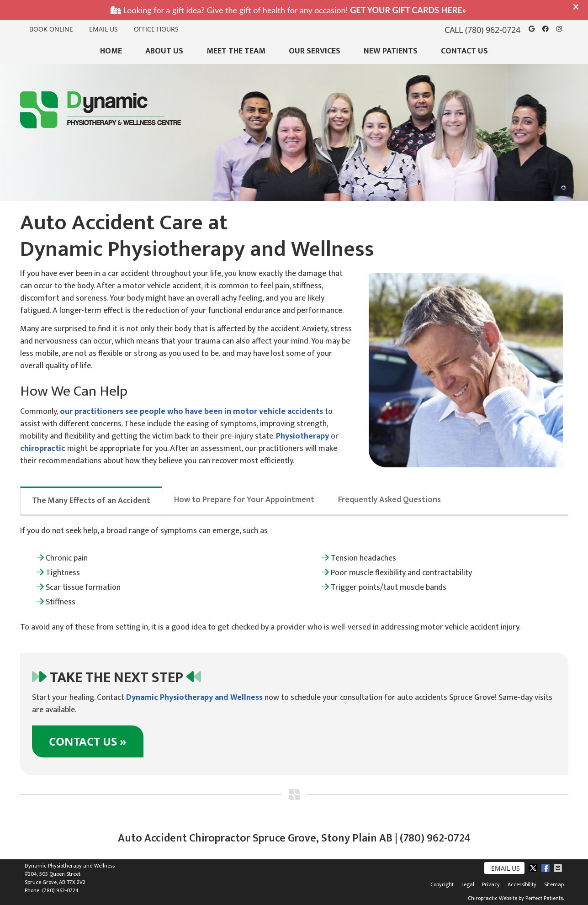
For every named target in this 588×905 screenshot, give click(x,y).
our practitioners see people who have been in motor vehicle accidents (191, 412)
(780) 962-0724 (493, 30)
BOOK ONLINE (51, 29)
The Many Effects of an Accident (91, 501)
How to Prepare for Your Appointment (244, 500)
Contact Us (464, 51)
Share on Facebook (546, 868)
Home (111, 51)
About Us (164, 51)
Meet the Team (236, 51)
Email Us (103, 29)
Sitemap (554, 884)
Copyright (442, 884)
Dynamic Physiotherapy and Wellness (194, 698)
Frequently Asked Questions (389, 500)
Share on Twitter (534, 868)
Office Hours (156, 29)
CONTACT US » (88, 741)
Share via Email (559, 868)
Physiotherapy (302, 436)
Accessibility (522, 884)
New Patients (391, 51)
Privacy (491, 884)
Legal (468, 884)
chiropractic (43, 449)
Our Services (315, 51)
